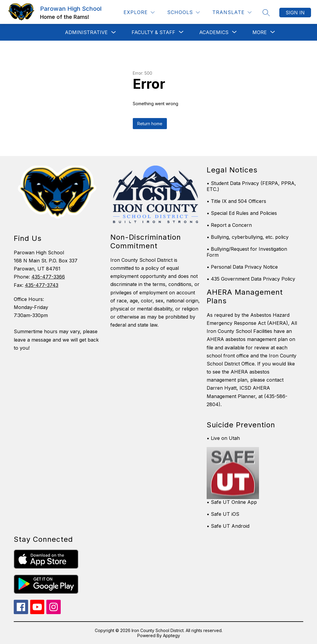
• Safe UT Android (228, 526)
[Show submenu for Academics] (214, 32)
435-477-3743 (42, 285)
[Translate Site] (232, 12)
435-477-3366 (48, 277)
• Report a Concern (229, 225)
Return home (150, 124)
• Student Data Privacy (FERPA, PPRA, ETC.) (251, 186)
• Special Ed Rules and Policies (242, 213)
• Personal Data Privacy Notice (242, 267)
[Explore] (139, 12)
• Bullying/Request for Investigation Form (247, 252)
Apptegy (172, 635)
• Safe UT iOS (223, 514)
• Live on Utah (223, 438)
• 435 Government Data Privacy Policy (251, 279)
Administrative (86, 32)
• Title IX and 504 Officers (236, 201)
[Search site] (266, 13)
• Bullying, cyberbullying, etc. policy (248, 237)
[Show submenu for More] (260, 32)
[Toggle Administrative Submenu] (114, 32)
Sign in (295, 13)
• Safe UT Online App (232, 502)
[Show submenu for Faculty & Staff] (153, 32)
